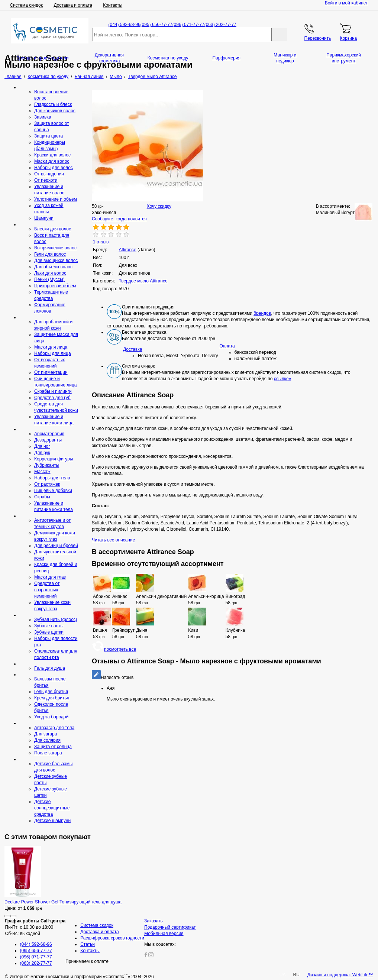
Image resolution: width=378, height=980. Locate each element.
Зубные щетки (49, 632)
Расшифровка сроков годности (112, 938)
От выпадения (49, 174)
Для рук (42, 453)
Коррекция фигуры (54, 459)
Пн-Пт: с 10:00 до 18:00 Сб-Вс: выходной (35, 927)
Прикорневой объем (55, 286)
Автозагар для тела (54, 728)
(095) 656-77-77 (156, 25)
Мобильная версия (164, 934)
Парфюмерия (226, 58)
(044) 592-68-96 (125, 25)
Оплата (227, 346)
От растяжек (47, 484)
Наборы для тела (52, 478)
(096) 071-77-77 (188, 25)
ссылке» (282, 379)
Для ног (42, 446)
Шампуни (44, 218)
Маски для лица (51, 347)
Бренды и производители (43, 58)
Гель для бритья (51, 692)
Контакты (113, 5)
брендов (262, 313)
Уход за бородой (51, 717)
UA (283, 975)
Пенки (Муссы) (49, 279)
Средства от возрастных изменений (47, 590)
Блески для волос (53, 229)
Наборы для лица (53, 353)
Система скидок (27, 5)
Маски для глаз (50, 577)
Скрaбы (42, 497)
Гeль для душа (50, 668)
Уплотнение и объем (56, 199)
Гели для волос (50, 254)
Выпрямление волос (55, 248)
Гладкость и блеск (53, 104)
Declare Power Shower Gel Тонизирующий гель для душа (63, 902)
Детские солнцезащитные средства (52, 808)
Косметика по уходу (168, 58)
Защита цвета (49, 136)
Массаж (42, 472)
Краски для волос (52, 155)
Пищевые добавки (53, 491)
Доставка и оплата (73, 5)
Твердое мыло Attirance (143, 281)
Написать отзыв (113, 677)
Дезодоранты (48, 440)
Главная (13, 77)
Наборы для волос (54, 168)
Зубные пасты (49, 626)
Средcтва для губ (52, 398)
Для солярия (47, 740)
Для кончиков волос (55, 111)
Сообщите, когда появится (119, 219)
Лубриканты (47, 465)
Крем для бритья (52, 698)
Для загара (46, 734)
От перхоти (46, 180)
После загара (48, 753)
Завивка (43, 117)
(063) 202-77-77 (220, 25)
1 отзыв (101, 242)
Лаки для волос (50, 273)
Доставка (133, 349)
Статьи (88, 944)
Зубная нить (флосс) (56, 620)
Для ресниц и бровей (56, 546)
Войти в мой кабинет (346, 3)
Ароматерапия (49, 434)
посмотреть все (114, 649)
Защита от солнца (53, 747)
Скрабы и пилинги (53, 391)
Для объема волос (53, 267)
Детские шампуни (52, 821)
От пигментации (51, 372)
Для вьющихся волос (56, 261)
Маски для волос (52, 161)
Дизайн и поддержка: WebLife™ (340, 975)
